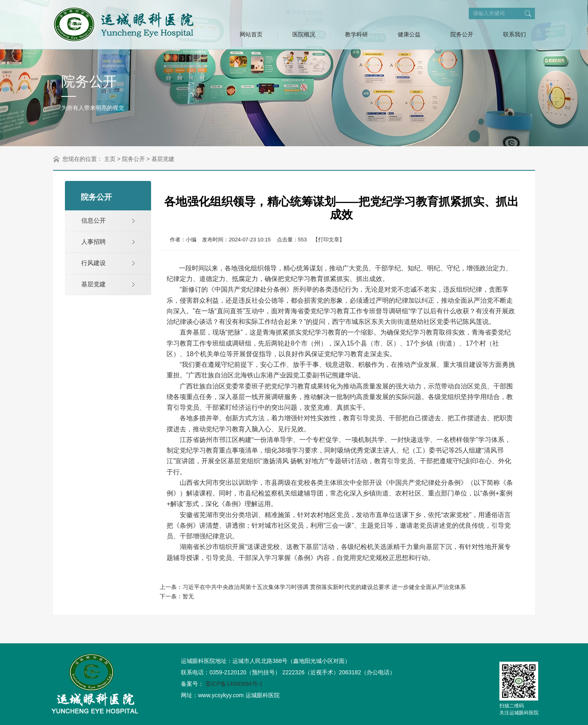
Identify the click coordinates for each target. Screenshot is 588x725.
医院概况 (304, 34)
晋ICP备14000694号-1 (234, 684)
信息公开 (94, 220)
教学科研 (356, 34)
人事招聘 (94, 242)
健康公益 (409, 34)
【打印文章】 (329, 240)
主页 (110, 159)
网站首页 (251, 34)
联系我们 (514, 34)
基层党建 (163, 159)
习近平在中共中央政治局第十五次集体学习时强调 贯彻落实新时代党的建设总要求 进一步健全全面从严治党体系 (324, 587)
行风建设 (94, 263)
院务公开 (462, 34)
